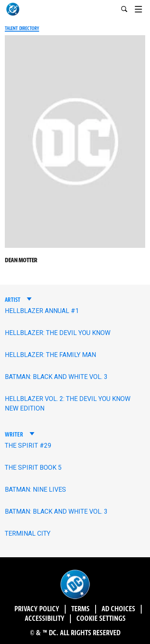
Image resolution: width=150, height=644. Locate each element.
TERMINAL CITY (28, 533)
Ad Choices (118, 609)
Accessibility (45, 619)
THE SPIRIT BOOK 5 (33, 468)
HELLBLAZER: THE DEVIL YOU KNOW (58, 333)
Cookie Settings (101, 619)
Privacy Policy (37, 609)
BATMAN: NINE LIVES (35, 489)
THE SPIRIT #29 (28, 446)
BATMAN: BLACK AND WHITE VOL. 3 (56, 377)
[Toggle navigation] (142, 8)
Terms (80, 609)
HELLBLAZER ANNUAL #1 (42, 311)
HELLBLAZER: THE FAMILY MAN (50, 355)
